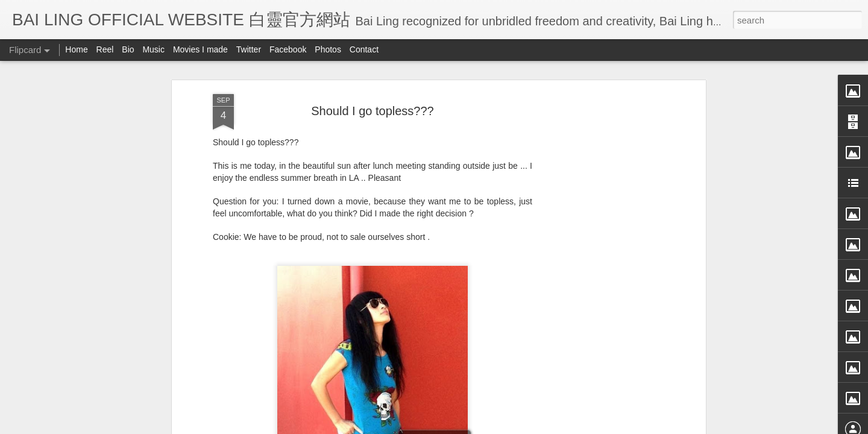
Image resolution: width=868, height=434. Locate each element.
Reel (105, 49)
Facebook (288, 49)
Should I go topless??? (373, 71)
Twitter (249, 49)
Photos (328, 49)
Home (76, 49)
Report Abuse (544, 426)
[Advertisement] (599, 245)
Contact (364, 49)
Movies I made (200, 49)
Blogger (508, 426)
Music (153, 49)
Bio (128, 49)
